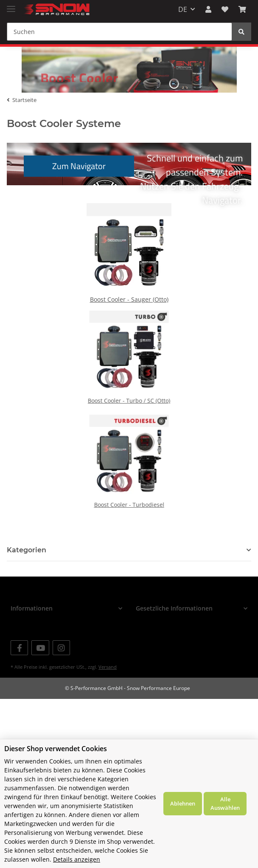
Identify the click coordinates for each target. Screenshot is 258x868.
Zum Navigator (79, 175)
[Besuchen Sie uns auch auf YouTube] (40, 657)
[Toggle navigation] (11, 5)
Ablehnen (183, 803)
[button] (208, 9)
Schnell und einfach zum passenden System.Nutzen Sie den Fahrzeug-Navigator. (133, 177)
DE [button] (183, 9)
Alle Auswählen (225, 803)
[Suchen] (119, 32)
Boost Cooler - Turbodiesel (129, 500)
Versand (108, 676)
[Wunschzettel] (225, 9)
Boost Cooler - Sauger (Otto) (129, 305)
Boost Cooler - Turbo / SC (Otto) (129, 396)
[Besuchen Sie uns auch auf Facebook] (19, 657)
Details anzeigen (77, 859)
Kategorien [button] (27, 559)
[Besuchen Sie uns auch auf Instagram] (61, 657)
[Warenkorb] (242, 9)
